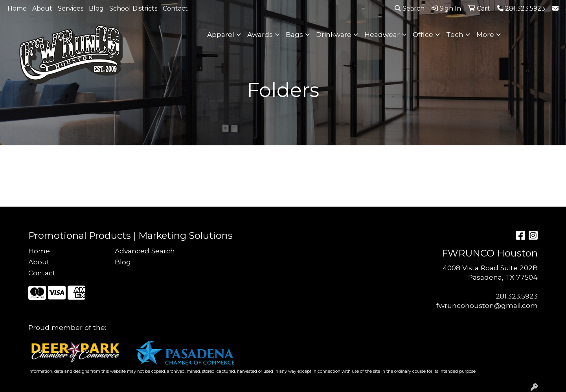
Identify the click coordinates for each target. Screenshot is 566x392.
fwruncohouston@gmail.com (487, 305)
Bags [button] (294, 34)
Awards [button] (260, 34)
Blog (96, 8)
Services (71, 8)
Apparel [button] (221, 34)
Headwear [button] (382, 34)
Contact (175, 8)
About (42, 8)
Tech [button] (455, 34)
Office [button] (423, 34)
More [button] (485, 34)
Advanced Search (145, 251)
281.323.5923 (517, 296)
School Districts (133, 8)
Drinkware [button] (334, 34)
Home (17, 8)
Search (410, 8)
